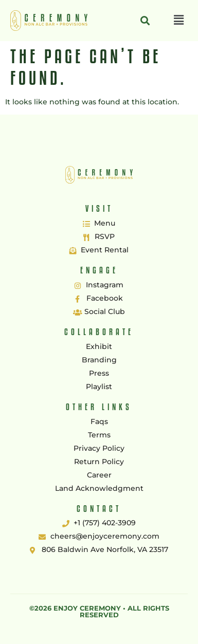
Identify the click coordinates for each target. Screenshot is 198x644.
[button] (179, 21)
